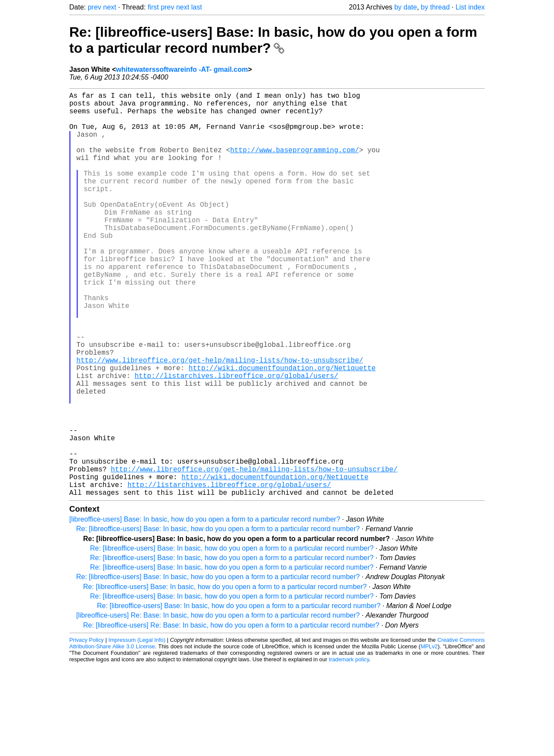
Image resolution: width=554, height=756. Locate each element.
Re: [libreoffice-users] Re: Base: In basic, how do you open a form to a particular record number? (231, 715)
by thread (435, 7)
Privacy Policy (87, 730)
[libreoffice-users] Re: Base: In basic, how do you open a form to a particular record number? (218, 705)
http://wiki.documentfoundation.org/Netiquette (282, 430)
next (110, 7)
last (197, 7)
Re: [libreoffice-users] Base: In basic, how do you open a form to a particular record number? (273, 40)
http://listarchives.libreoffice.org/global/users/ (236, 439)
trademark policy (349, 749)
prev (95, 7)
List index (470, 7)
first (153, 7)
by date (406, 7)
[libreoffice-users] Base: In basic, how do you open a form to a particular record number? (205, 609)
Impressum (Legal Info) (137, 730)
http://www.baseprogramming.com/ (295, 163)
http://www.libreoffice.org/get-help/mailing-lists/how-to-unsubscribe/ (220, 420)
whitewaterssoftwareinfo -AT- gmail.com (182, 69)
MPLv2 (429, 736)
